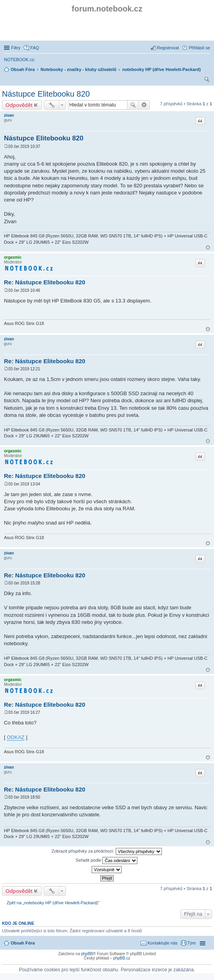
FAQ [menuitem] (35, 48)
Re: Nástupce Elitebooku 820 (45, 282)
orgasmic (13, 257)
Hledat (133, 105)
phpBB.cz (122, 958)
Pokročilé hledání (144, 105)
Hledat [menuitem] (207, 80)
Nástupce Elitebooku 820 (46, 94)
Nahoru (208, 247)
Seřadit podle (107, 861)
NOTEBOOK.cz (19, 60)
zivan (9, 115)
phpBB (87, 954)
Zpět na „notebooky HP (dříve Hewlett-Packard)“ (53, 903)
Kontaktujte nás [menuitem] (163, 943)
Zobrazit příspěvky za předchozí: (106, 851)
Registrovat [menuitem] (168, 48)
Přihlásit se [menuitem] (199, 48)
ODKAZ (16, 737)
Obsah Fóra (23, 943)
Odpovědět (19, 105)
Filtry (16, 48)
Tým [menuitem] (192, 943)
